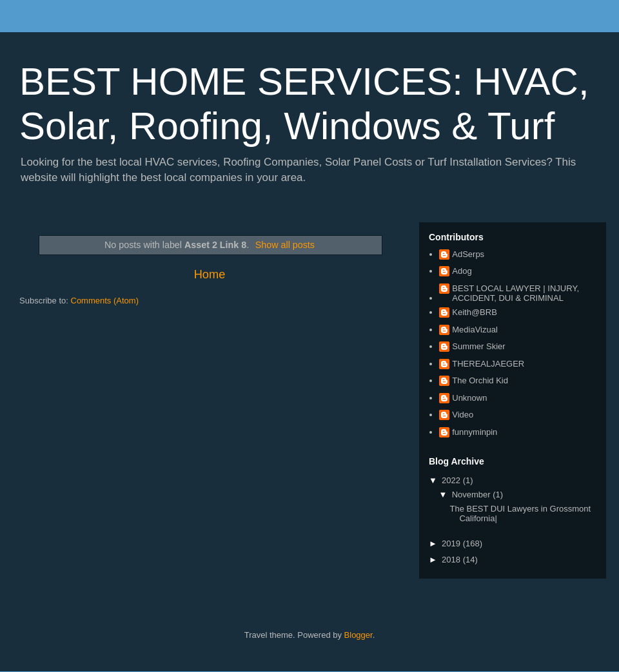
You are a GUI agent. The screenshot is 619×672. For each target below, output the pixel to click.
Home (210, 274)
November (473, 494)
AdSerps (468, 254)
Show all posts (285, 245)
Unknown (469, 398)
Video (463, 415)
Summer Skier (478, 346)
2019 (452, 543)
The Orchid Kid (480, 380)
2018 (452, 560)
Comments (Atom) (105, 301)
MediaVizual (475, 330)
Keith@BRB (475, 312)
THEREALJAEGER (488, 364)
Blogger (359, 635)
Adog (462, 271)
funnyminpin (475, 432)
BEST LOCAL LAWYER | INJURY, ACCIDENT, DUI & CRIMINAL (516, 293)
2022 (452, 480)
